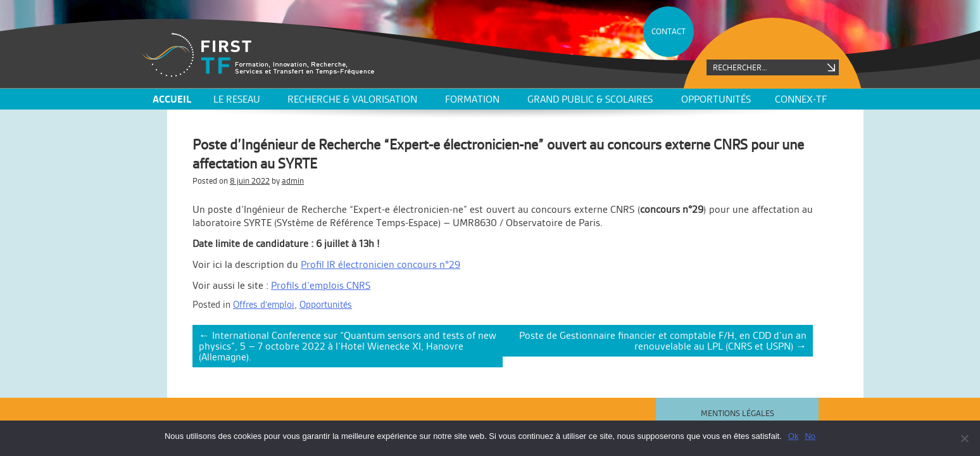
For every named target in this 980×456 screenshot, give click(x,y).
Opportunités (716, 99)
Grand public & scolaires (590, 99)
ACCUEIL (172, 99)
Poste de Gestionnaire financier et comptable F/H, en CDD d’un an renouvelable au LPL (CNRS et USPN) (663, 341)
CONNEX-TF (801, 99)
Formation (472, 99)
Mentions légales (738, 413)
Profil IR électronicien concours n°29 (380, 264)
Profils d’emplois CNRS (321, 285)
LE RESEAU (237, 99)
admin (293, 181)
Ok (794, 436)
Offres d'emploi (264, 304)
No (810, 436)
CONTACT (669, 31)
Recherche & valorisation (352, 99)
